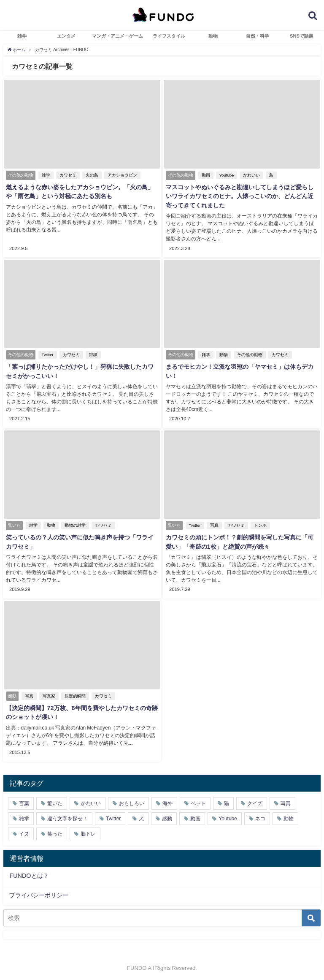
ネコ (260, 816)
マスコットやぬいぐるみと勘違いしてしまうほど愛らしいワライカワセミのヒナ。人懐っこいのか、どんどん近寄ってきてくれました (242, 196)
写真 (213, 524)
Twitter (47, 354)
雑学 (22, 36)
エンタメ (66, 36)
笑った (55, 831)
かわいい (251, 175)
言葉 (24, 800)
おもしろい (132, 800)
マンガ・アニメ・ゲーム (117, 36)
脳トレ (88, 831)
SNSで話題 (302, 36)
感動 (167, 816)
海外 (167, 800)
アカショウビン (121, 175)
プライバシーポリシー (39, 892)
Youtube (226, 175)
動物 (213, 36)
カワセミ (67, 175)
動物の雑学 (74, 524)
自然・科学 (258, 36)
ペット (198, 800)
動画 (205, 175)
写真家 (48, 694)
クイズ (255, 800)
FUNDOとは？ (29, 873)
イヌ (24, 831)
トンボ (259, 524)
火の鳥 (91, 175)
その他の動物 (249, 354)
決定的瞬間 (74, 694)
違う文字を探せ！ (67, 816)
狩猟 (92, 354)
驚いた (55, 800)
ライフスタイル (169, 36)
